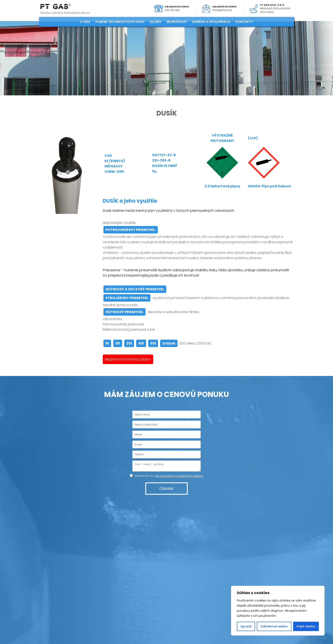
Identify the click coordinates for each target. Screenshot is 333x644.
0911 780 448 (172, 10)
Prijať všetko (306, 626)
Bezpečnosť (177, 22)
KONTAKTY (244, 22)
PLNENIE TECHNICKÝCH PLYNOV (120, 22)
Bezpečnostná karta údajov (128, 359)
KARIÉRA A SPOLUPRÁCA (211, 22)
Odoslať (166, 490)
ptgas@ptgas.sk (222, 10)
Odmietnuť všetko (274, 626)
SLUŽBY (156, 22)
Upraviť (246, 626)
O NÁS (85, 22)
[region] (278, 611)
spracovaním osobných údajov (179, 477)
